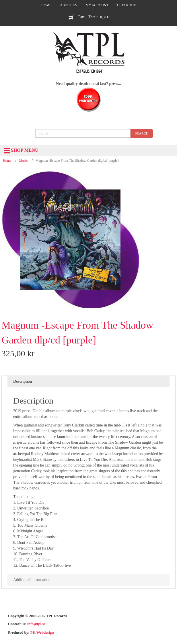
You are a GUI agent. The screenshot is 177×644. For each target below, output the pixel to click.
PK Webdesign (42, 632)
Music (24, 161)
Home (7, 161)
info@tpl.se (36, 624)
